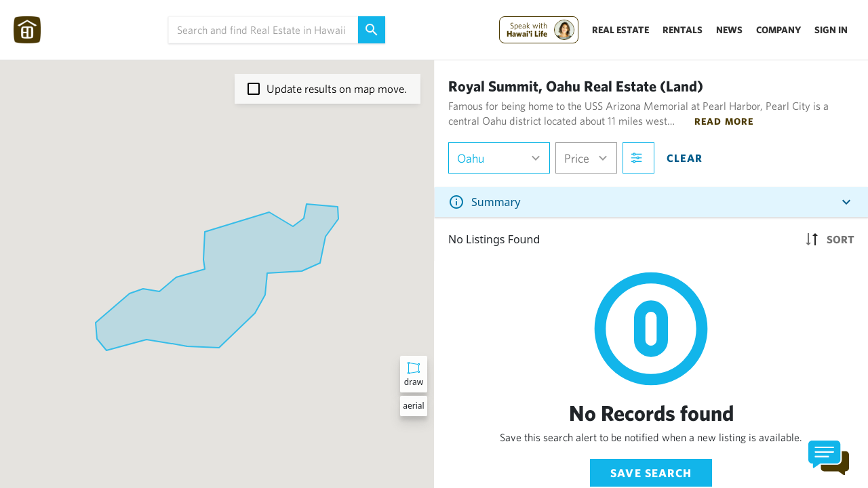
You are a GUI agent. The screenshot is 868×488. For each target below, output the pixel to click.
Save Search (651, 473)
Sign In (831, 30)
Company (778, 30)
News (729, 30)
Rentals (683, 30)
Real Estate (620, 30)
